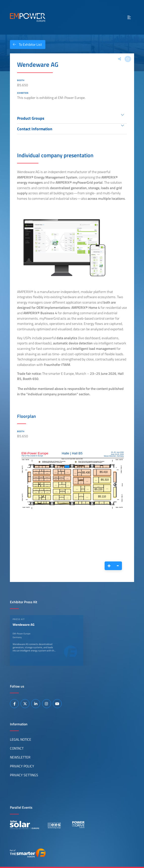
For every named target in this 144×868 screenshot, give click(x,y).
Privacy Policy (22, 766)
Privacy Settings (24, 775)
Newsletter (20, 757)
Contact (17, 748)
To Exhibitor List (26, 45)
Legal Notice (21, 739)
